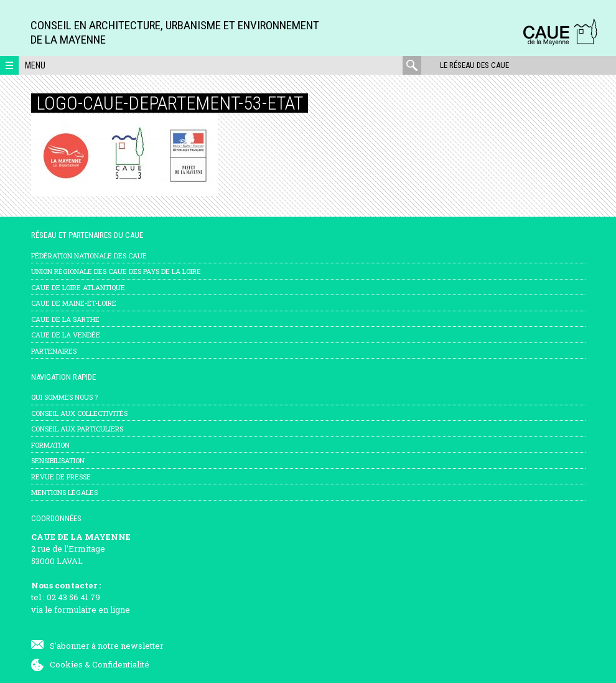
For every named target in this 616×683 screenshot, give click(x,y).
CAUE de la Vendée (66, 335)
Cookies (66, 664)
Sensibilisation (58, 460)
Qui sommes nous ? (64, 397)
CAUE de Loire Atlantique (78, 287)
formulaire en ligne (92, 610)
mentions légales (64, 492)
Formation (50, 445)
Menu (35, 65)
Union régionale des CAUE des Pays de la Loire (116, 271)
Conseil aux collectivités (79, 413)
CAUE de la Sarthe (65, 319)
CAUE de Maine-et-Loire (74, 303)
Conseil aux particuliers (77, 429)
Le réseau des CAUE (474, 65)
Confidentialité (121, 664)
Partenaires (54, 351)
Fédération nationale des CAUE (89, 256)
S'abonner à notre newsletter (107, 646)
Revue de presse (61, 477)
